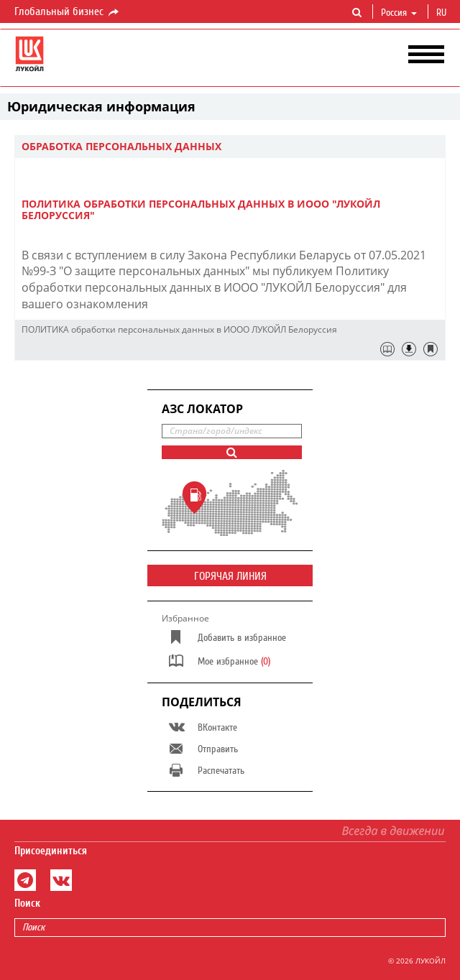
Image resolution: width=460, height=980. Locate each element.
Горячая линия (230, 576)
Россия (399, 13)
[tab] (230, 147)
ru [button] (443, 13)
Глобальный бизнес (68, 12)
